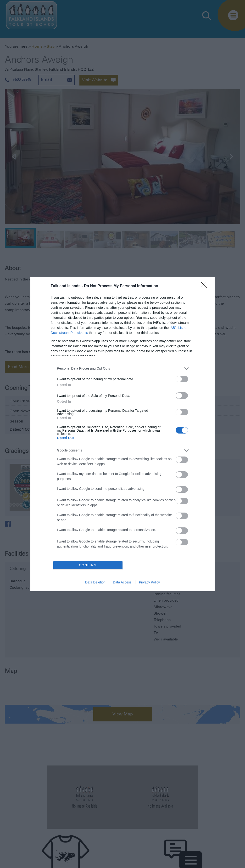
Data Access (122, 582)
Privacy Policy (149, 582)
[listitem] (122, 368)
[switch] (182, 379)
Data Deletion (95, 582)
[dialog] (122, 434)
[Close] (205, 286)
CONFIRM (88, 565)
